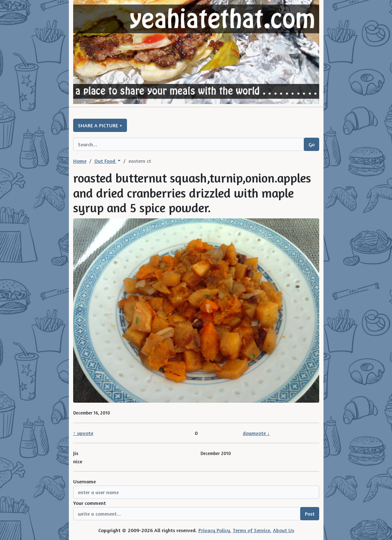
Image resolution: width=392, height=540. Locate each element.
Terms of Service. (252, 530)
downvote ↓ (256, 433)
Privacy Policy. (215, 530)
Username (84, 481)
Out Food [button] (105, 161)
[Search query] (189, 144)
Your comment (89, 503)
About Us (284, 530)
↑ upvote (83, 433)
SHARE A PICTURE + (100, 125)
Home (80, 161)
